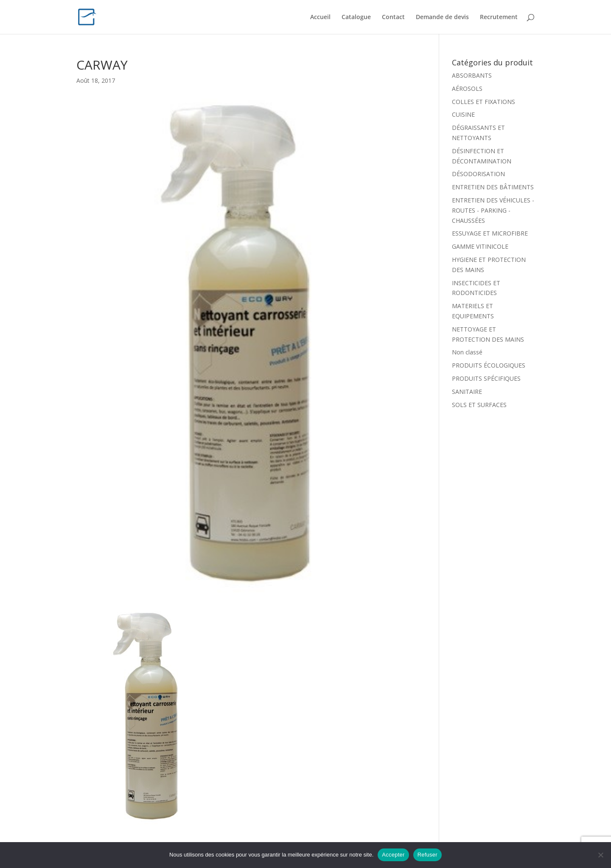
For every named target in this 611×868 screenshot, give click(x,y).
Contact (393, 17)
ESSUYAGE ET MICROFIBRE (490, 233)
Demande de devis (442, 17)
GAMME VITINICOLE (480, 246)
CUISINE (463, 114)
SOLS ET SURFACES (479, 405)
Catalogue (356, 17)
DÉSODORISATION (478, 174)
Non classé (467, 352)
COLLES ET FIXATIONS (483, 102)
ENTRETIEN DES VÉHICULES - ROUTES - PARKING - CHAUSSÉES (493, 210)
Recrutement (499, 17)
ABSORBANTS (472, 75)
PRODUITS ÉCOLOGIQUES (489, 365)
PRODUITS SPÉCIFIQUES (486, 378)
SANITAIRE (467, 392)
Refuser (427, 855)
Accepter (393, 855)
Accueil (320, 17)
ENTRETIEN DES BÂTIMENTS (493, 187)
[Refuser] (600, 855)
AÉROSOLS (467, 88)
